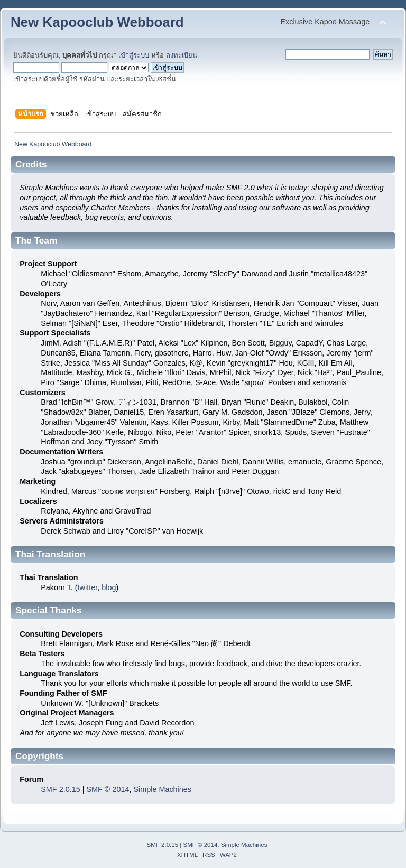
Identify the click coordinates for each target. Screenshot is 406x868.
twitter (88, 587)
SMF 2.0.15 (60, 789)
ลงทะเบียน (182, 55)
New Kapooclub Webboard (97, 22)
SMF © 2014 (108, 789)
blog (109, 587)
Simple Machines (162, 789)
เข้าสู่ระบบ (134, 55)
